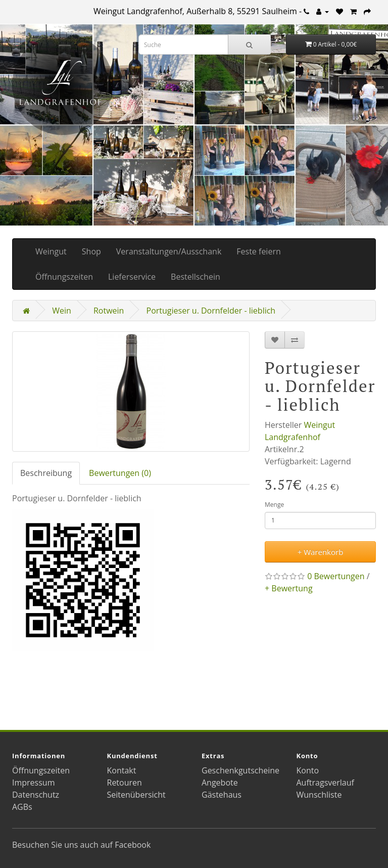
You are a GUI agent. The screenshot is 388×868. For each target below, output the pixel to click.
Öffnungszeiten (64, 277)
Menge (274, 505)
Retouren (125, 783)
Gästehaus (222, 795)
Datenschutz (36, 795)
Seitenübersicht (136, 795)
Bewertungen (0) (120, 473)
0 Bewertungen (336, 576)
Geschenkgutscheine (240, 770)
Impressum (33, 783)
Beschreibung (46, 473)
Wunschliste (319, 795)
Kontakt (122, 770)
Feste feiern (258, 251)
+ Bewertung (289, 588)
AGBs (22, 807)
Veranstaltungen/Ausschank (169, 251)
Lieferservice (132, 277)
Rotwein (109, 311)
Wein (62, 311)
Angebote (220, 783)
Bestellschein (196, 277)
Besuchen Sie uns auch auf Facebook (81, 845)
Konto (308, 770)
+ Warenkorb (321, 552)
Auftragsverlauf (325, 783)
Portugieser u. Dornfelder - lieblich (211, 311)
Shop (91, 251)
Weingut (51, 251)
